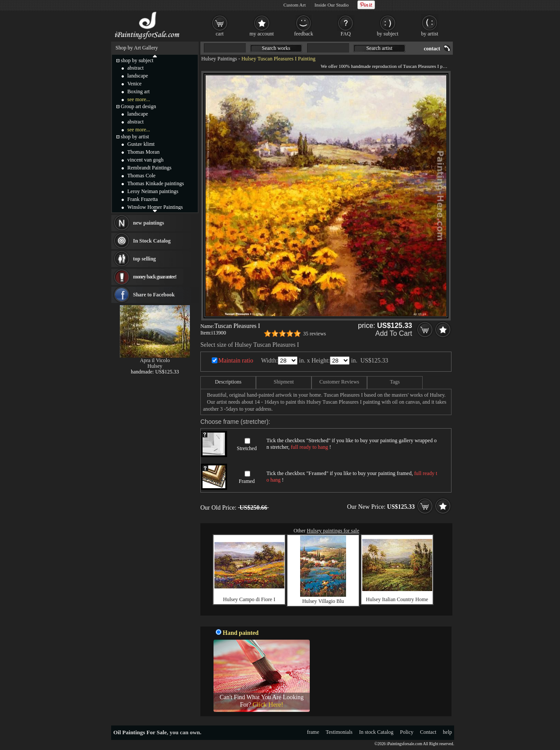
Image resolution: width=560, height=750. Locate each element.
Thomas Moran (143, 152)
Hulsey (155, 366)
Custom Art (295, 5)
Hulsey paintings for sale (333, 531)
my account (262, 34)
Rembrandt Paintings (149, 168)
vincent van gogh (145, 160)
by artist (430, 34)
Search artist (379, 48)
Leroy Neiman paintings (153, 191)
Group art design (138, 106)
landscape (138, 76)
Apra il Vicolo (155, 360)
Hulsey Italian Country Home (397, 599)
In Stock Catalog (152, 241)
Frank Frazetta (143, 199)
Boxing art (138, 92)
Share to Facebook (154, 295)
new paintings (149, 223)
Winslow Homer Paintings (155, 207)
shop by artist (135, 137)
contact (432, 49)
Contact (428, 732)
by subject (388, 34)
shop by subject (137, 60)
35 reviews (315, 334)
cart (220, 34)
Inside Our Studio (332, 5)
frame (313, 732)
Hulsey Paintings (219, 59)
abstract (135, 68)
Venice (135, 84)
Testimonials (339, 732)
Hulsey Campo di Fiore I (249, 599)
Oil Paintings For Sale (140, 732)
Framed (247, 481)
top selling (144, 259)
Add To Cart (394, 333)
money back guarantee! (155, 277)
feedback (303, 34)
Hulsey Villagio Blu (323, 601)
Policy (407, 732)
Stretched (247, 448)
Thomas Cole (141, 176)
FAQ (345, 34)
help (447, 732)
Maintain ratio (236, 361)
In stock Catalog (376, 732)
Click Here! (268, 704)
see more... (139, 99)
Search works (276, 48)
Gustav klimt (141, 144)
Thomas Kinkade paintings (156, 183)
